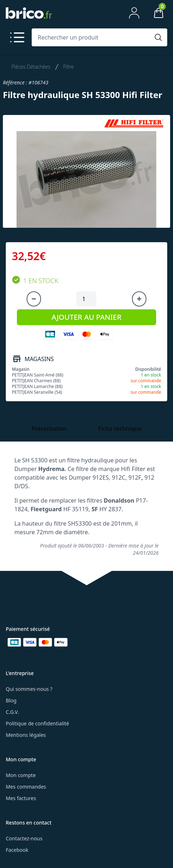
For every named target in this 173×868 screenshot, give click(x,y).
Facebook (17, 850)
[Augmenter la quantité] (139, 299)
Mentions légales (26, 735)
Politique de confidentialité (37, 723)
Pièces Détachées (31, 67)
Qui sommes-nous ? (29, 689)
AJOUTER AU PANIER (86, 317)
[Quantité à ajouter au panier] (86, 299)
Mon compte (21, 775)
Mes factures (21, 798)
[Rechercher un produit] (92, 37)
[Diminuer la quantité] (34, 299)
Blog (11, 700)
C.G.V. (12, 712)
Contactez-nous (24, 838)
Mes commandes (26, 787)
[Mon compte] (134, 13)
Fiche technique (120, 429)
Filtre (69, 67)
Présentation (49, 429)
